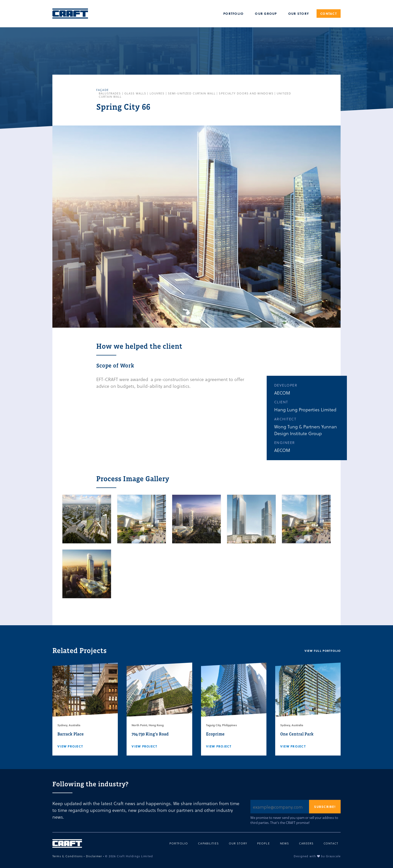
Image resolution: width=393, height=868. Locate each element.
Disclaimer (94, 856)
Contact (329, 14)
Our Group (266, 14)
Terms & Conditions (68, 856)
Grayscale (333, 856)
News (285, 843)
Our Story (299, 14)
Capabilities (208, 843)
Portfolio (233, 14)
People (264, 843)
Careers (306, 843)
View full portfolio (323, 651)
